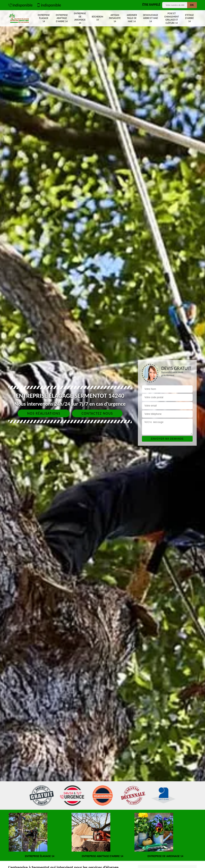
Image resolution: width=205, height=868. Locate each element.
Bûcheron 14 (98, 18)
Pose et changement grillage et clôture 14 (172, 18)
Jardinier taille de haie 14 (132, 18)
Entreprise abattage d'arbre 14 (62, 18)
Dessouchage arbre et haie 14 (150, 18)
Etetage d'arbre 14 (189, 18)
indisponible (20, 5)
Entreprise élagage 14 (44, 18)
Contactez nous (97, 413)
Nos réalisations (44, 413)
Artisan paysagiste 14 (115, 18)
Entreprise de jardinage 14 (80, 18)
